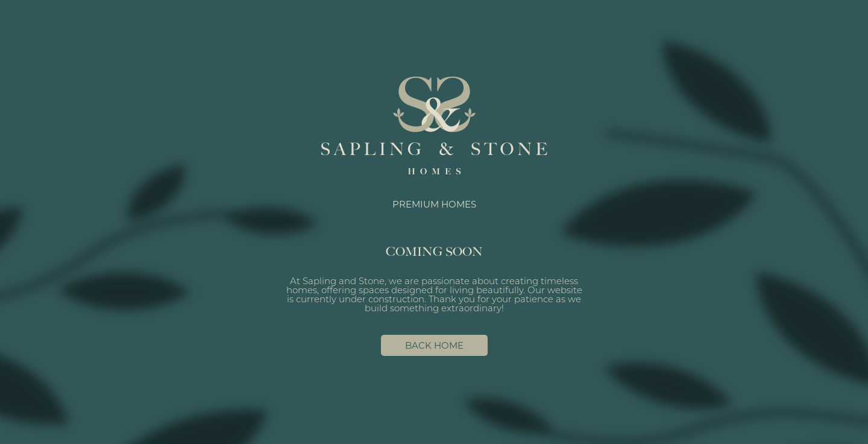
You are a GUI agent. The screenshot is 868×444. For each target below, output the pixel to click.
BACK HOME (434, 345)
